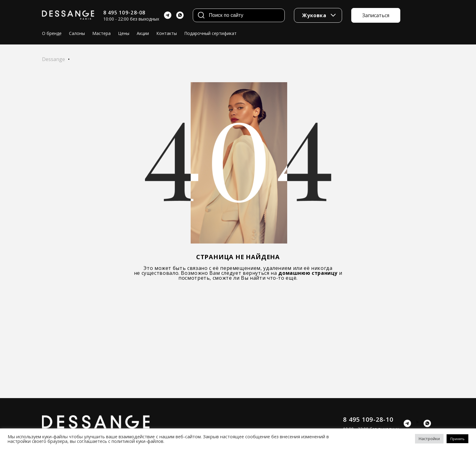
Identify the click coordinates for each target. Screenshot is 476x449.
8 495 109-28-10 (368, 419)
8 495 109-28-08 (124, 13)
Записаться (376, 15)
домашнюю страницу (308, 273)
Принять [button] (457, 439)
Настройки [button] (429, 439)
